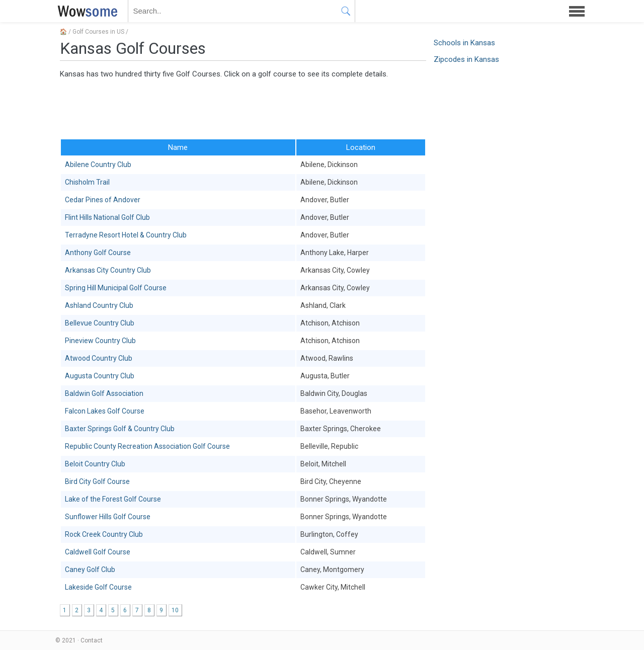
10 (175, 610)
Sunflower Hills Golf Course (108, 517)
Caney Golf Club (90, 570)
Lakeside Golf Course (98, 587)
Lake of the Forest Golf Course (113, 499)
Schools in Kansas (464, 43)
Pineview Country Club (100, 341)
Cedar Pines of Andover (103, 200)
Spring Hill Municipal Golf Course (116, 288)
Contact (92, 640)
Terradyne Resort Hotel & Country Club (126, 235)
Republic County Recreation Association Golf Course (147, 446)
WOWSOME (86, 11)
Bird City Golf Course (97, 481)
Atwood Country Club (99, 358)
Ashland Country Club (99, 305)
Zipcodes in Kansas (466, 59)
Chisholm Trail (87, 182)
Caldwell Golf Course (98, 552)
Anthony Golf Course (98, 253)
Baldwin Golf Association (104, 393)
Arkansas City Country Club (108, 270)
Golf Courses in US (98, 32)
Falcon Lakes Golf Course (105, 411)
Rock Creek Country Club (104, 534)
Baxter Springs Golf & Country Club (120, 429)
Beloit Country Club (95, 464)
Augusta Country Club (100, 376)
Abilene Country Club (98, 165)
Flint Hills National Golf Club (107, 217)
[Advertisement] (243, 108)
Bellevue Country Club (100, 323)
